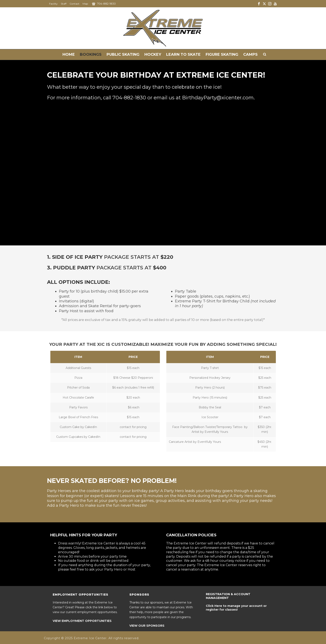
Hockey (153, 54)
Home (69, 54)
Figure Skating (222, 54)
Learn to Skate (183, 54)
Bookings (91, 54)
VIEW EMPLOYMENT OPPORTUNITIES (82, 621)
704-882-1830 (106, 4)
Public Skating (123, 54)
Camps (250, 54)
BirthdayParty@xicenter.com (218, 98)
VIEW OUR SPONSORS (147, 626)
